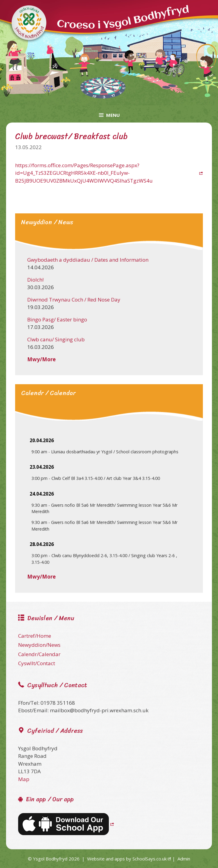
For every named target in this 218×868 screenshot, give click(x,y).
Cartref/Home (35, 636)
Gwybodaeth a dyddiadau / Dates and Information (88, 260)
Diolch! (35, 280)
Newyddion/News (39, 645)
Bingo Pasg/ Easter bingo (57, 319)
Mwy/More (41, 359)
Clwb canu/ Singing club (56, 339)
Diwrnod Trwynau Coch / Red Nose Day (74, 300)
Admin (184, 859)
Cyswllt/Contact (37, 663)
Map (24, 779)
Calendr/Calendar (39, 654)
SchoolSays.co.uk (150, 859)
